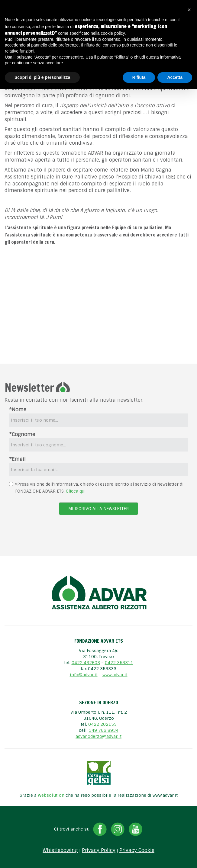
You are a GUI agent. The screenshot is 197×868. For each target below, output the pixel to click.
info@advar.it (84, 675)
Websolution (51, 795)
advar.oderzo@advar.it (98, 736)
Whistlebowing (60, 850)
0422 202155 (102, 724)
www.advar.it (115, 675)
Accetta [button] (175, 77)
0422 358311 (119, 663)
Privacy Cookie (137, 850)
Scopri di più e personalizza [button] (42, 77)
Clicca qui (76, 491)
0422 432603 (86, 663)
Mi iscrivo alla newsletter (98, 509)
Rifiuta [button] (139, 77)
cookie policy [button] (113, 33)
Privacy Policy (99, 850)
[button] (189, 10)
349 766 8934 (104, 730)
